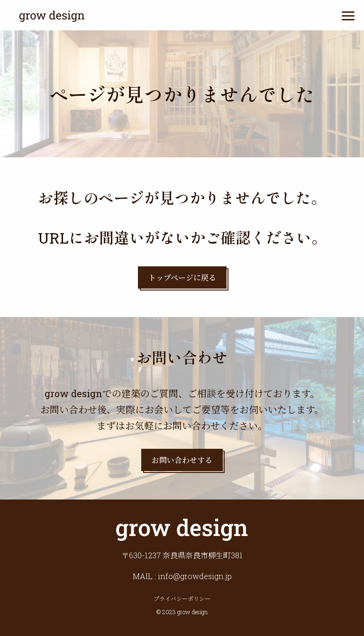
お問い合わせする (182, 460)
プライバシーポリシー (182, 599)
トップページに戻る (182, 277)
